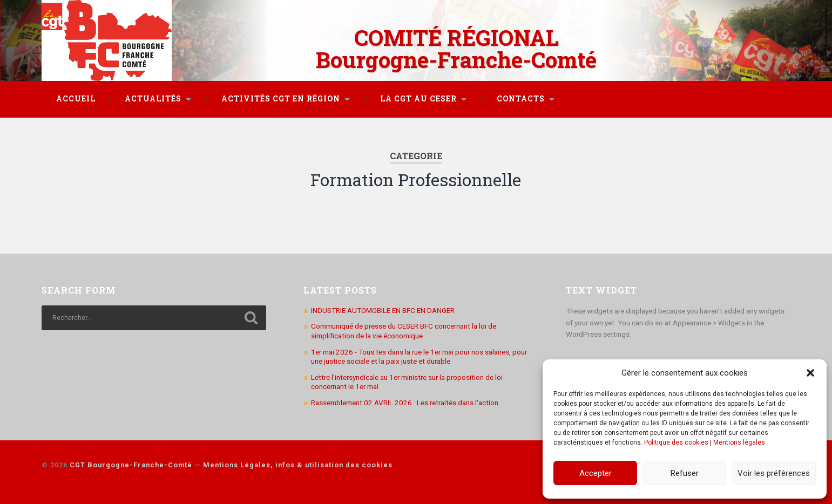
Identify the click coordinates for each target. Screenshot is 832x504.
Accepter (596, 473)
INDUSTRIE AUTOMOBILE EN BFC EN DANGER (383, 310)
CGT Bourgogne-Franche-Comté (131, 465)
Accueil (76, 99)
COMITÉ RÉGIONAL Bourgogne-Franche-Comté (456, 49)
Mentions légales (739, 442)
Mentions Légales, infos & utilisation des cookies (298, 465)
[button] (810, 373)
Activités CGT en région (281, 99)
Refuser (685, 473)
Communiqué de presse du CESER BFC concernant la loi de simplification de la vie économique (404, 331)
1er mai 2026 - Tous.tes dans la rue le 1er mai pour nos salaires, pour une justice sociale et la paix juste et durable (419, 357)
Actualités (153, 99)
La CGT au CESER (418, 99)
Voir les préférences (774, 473)
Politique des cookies (676, 442)
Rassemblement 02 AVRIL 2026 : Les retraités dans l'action (405, 403)
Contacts (521, 99)
